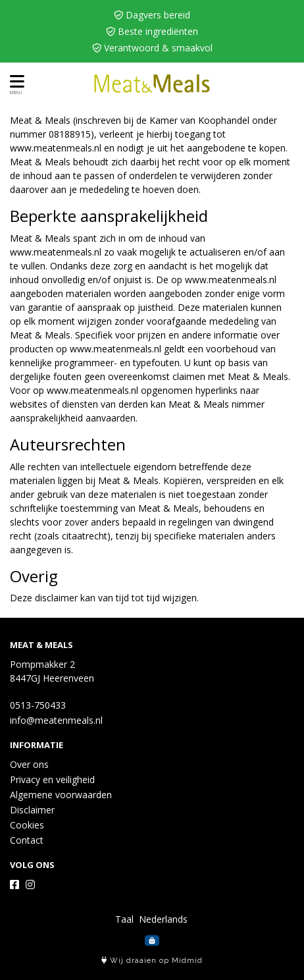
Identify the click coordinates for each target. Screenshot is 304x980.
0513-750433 (38, 705)
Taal (124, 919)
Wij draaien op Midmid (152, 961)
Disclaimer (32, 810)
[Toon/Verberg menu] (15, 81)
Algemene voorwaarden (61, 795)
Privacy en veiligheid (52, 779)
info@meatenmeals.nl (56, 720)
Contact (27, 840)
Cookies (27, 825)
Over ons (29, 764)
